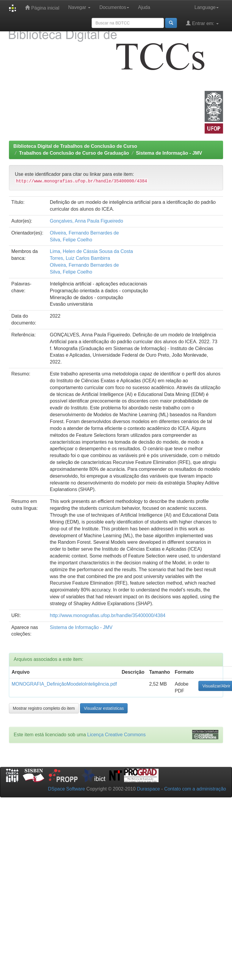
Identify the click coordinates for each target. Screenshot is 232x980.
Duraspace (148, 789)
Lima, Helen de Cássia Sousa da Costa (91, 251)
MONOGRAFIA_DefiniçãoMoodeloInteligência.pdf (64, 684)
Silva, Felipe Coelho (71, 240)
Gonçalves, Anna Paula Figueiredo (87, 221)
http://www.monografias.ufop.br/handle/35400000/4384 (108, 615)
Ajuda (144, 7)
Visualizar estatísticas (104, 708)
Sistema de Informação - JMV (169, 153)
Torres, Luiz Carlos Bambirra (80, 258)
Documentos (114, 7)
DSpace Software (66, 789)
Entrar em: (202, 23)
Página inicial (42, 8)
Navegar (79, 7)
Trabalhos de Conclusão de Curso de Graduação (74, 153)
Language (207, 7)
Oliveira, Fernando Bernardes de (84, 233)
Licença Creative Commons (116, 735)
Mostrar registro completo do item (44, 708)
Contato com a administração (195, 789)
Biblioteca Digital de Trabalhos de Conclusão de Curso (75, 146)
